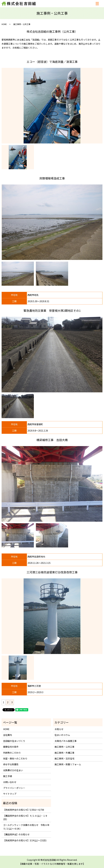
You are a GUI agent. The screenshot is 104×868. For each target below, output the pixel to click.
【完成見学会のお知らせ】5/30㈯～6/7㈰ (24, 810)
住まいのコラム (62, 735)
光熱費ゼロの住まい (13, 770)
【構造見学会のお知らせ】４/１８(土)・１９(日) (25, 817)
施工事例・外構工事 (65, 753)
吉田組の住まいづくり (14, 741)
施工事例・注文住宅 (65, 758)
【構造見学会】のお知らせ (16, 834)
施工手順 (8, 776)
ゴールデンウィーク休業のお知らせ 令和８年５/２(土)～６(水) (26, 827)
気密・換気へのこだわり (15, 758)
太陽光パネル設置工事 (66, 741)
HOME (4, 24)
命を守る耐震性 (11, 764)
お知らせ (59, 729)
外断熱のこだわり (12, 753)
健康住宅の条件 (11, 747)
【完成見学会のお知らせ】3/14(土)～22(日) (25, 840)
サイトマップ (10, 794)
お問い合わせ (10, 782)
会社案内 (8, 735)
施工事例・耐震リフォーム (68, 764)
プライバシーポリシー (14, 788)
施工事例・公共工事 (65, 747)
